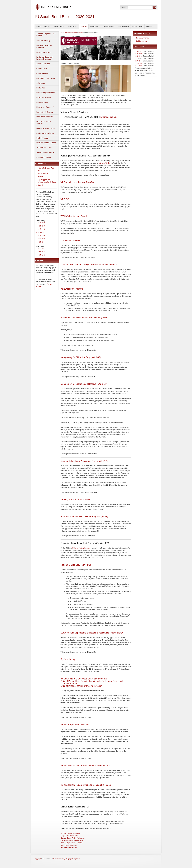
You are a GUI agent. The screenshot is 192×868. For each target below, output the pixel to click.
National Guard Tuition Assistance (73, 838)
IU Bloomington (142, 41)
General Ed (94, 26)
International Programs (44, 117)
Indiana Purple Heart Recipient (75, 725)
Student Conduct (42, 138)
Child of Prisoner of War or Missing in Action (81, 686)
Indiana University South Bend (69, 33)
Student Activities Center (45, 133)
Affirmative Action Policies (47, 182)
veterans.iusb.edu (109, 117)
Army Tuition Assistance (69, 836)
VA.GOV (65, 199)
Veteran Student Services (45, 152)
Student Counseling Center (46, 143)
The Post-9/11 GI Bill (70, 240)
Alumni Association (43, 64)
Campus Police (42, 69)
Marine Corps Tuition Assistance (72, 843)
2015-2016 (41, 236)
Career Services (42, 73)
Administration (43, 173)
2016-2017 (41, 232)
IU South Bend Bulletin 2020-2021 (65, 17)
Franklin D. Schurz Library (46, 128)
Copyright (38, 859)
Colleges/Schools (108, 26)
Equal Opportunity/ (44, 180)
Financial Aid (72, 26)
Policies (40, 177)
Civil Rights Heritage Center (46, 78)
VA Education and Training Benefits (77, 182)
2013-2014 (41, 242)
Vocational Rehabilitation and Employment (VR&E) (84, 318)
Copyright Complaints (73, 859)
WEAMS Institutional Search (74, 216)
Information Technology (45, 112)
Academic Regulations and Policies (46, 35)
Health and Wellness (44, 98)
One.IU (40, 185)
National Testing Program (81, 548)
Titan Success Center (44, 148)
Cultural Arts (41, 83)
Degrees (47, 26)
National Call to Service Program (76, 565)
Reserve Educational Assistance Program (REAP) (84, 461)
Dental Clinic (41, 88)
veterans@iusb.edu (105, 163)
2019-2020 (41, 223)
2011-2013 (41, 249)
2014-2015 (41, 239)
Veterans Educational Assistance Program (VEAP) (84, 517)
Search (124, 8)
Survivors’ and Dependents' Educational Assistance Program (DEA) (92, 633)
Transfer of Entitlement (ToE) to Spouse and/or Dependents (89, 265)
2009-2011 (41, 252)
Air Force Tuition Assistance (70, 833)
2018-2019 (41, 226)
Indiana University (143, 38)
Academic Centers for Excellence (44, 46)
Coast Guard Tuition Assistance (72, 840)
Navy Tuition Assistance (69, 845)
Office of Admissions (44, 52)
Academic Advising (43, 41)
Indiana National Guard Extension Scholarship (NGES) (86, 785)
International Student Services (44, 123)
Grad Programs (123, 26)
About (38, 26)
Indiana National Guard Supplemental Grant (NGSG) (85, 766)
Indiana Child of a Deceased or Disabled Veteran (84, 679)
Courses (149, 26)
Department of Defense (69, 848)
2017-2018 (41, 229)
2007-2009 (41, 255)
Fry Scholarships (68, 659)
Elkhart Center (138, 26)
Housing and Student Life (45, 107)
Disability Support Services (46, 93)
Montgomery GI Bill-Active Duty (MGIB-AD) (81, 357)
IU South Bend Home (44, 157)
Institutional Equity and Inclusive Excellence (44, 58)
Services (84, 26)
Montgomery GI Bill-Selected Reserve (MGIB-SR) (84, 384)
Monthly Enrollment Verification (75, 500)
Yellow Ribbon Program (72, 289)
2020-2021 (138, 51)
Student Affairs (59, 26)
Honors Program (42, 102)
